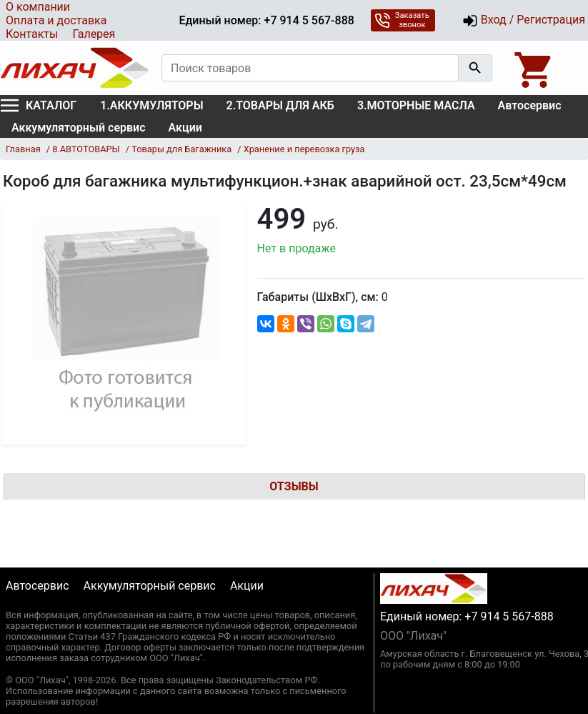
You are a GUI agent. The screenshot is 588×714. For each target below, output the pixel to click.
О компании (38, 7)
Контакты (32, 34)
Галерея (94, 34)
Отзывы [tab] (294, 486)
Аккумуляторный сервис (79, 128)
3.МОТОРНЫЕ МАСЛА (416, 105)
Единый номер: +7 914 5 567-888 (266, 20)
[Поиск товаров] (310, 68)
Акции (185, 128)
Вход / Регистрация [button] (524, 21)
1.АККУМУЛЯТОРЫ (151, 105)
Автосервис (530, 105)
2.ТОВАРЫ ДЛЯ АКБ (280, 105)
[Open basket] (534, 68)
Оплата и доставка (56, 20)
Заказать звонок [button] (402, 20)
